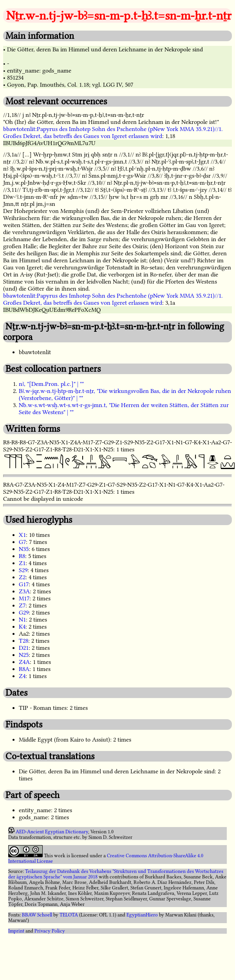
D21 (24, 648)
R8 (22, 556)
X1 (22, 535)
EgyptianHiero (142, 915)
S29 (23, 570)
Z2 (22, 577)
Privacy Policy (50, 931)
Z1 (22, 563)
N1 (22, 620)
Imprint (16, 931)
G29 (24, 613)
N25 (24, 655)
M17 (24, 598)
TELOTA (69, 915)
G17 (24, 584)
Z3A (24, 591)
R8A (24, 669)
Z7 (22, 605)
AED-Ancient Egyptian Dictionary (52, 832)
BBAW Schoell (37, 915)
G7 (22, 542)
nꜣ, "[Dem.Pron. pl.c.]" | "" (51, 384)
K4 (22, 627)
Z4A (24, 662)
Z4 (22, 676)
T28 (23, 641)
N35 (24, 549)
